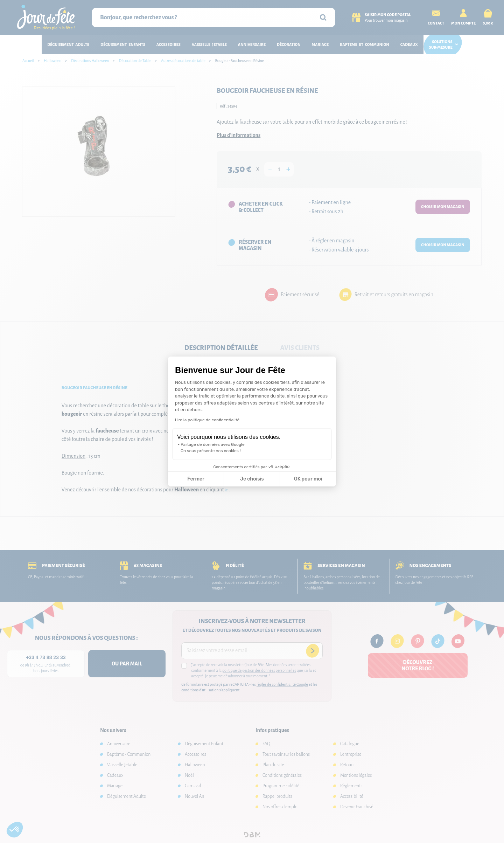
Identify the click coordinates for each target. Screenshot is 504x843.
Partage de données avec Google (213, 444)
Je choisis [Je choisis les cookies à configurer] (252, 479)
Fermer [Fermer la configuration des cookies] (196, 479)
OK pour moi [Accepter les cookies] (308, 479)
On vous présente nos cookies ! (211, 451)
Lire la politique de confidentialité (207, 420)
